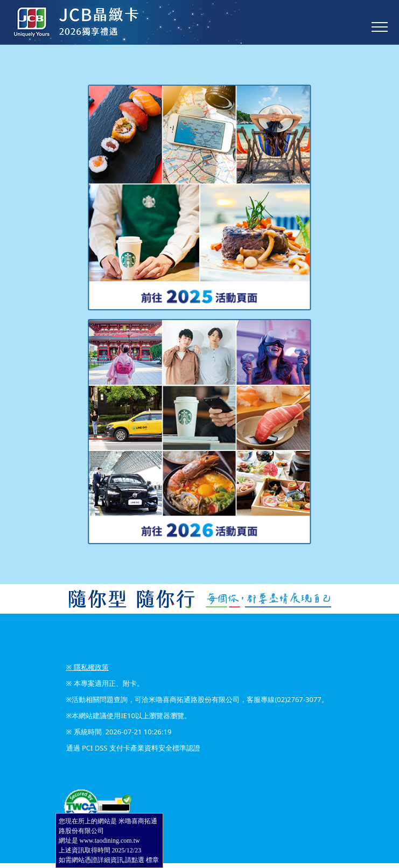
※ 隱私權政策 (87, 667)
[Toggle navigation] (380, 27)
